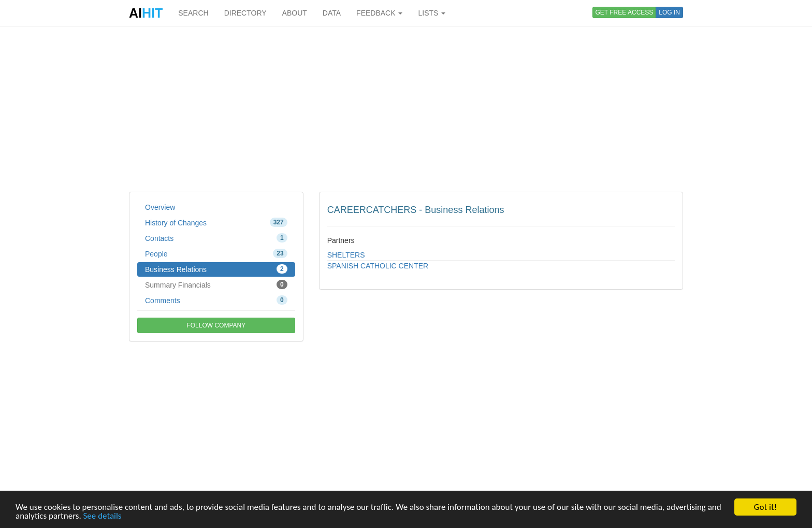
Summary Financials (216, 284)
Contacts (216, 238)
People (216, 253)
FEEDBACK (379, 13)
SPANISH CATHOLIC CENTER (378, 266)
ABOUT (295, 13)
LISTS (432, 13)
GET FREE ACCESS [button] (625, 12)
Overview (160, 207)
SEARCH (193, 13)
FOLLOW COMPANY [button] (216, 325)
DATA (332, 13)
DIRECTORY (245, 13)
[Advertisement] (406, 109)
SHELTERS (346, 255)
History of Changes (216, 222)
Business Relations (216, 269)
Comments (216, 300)
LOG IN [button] (669, 12)
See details (103, 516)
